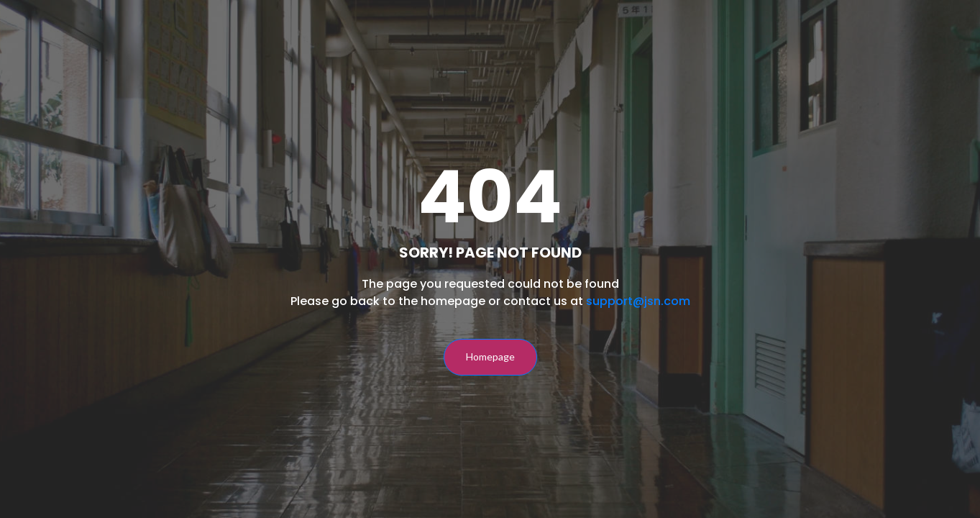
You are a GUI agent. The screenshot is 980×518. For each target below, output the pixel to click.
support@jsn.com (638, 301)
